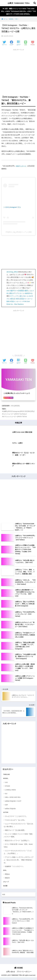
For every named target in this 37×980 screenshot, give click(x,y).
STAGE (7, 786)
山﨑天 (5, 411)
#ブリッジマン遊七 (16, 296)
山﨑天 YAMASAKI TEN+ (19, 3)
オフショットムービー (10, 417)
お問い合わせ (11, 972)
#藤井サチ (13, 291)
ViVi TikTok (23, 417)
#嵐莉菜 (27, 293)
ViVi (12, 406)
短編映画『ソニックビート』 (15, 866)
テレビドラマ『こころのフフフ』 (16, 816)
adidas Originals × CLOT (13, 801)
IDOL (5, 870)
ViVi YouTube (21, 414)
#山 (31, 293)
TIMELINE (6, 774)
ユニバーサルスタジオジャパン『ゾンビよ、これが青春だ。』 (18, 852)
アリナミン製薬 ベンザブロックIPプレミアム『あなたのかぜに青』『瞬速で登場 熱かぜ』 (19, 860)
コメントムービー (9, 414)
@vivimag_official (12, 272)
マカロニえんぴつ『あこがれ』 (15, 820)
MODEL (17, 406)
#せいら (26, 296)
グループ (6, 882)
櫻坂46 (7, 878)
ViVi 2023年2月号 (27, 411)
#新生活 (13, 299)
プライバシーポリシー (24, 972)
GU (6, 794)
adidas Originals (10, 808)
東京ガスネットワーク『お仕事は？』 (18, 840)
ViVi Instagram (14, 411)
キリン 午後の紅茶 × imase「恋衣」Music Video (18, 846)
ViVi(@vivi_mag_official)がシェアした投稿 (18, 232)
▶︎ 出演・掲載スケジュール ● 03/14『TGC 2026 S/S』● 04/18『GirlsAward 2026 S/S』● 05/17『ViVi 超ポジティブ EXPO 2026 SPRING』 (19, 11)
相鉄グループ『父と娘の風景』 (15, 830)
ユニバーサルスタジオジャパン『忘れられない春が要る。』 (18, 825)
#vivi (8, 291)
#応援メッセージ (16, 301)
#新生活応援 (20, 299)
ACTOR (6, 812)
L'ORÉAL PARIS (10, 790)
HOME (19, 968)
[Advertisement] (18, 70)
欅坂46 (7, 874)
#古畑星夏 (20, 291)
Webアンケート (21, 166)
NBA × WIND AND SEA (13, 797)
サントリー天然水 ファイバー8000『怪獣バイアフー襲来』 (18, 835)
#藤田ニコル (28, 291)
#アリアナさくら (18, 293)
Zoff (6, 805)
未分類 (5, 886)
